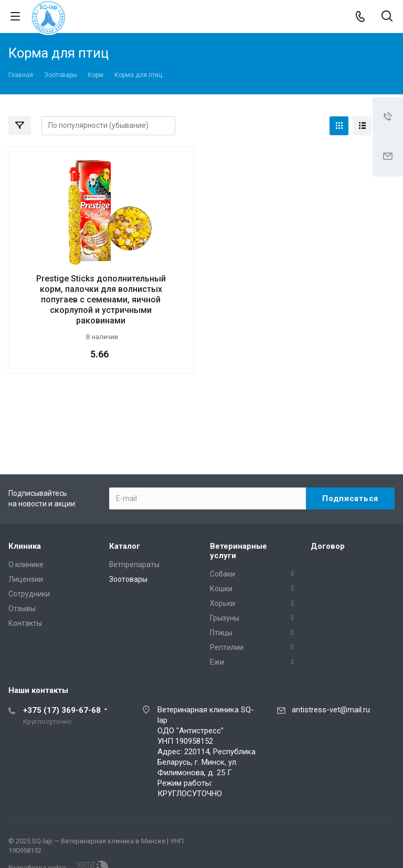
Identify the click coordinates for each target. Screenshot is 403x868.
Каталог (125, 546)
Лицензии (26, 579)
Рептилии (227, 647)
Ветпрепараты (134, 565)
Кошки (221, 589)
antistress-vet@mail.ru (331, 710)
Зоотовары (128, 579)
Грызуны (225, 618)
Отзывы (22, 609)
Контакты (25, 623)
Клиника (25, 546)
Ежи (217, 662)
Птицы (221, 633)
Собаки (222, 574)
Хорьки (222, 603)
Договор (328, 546)
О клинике (26, 565)
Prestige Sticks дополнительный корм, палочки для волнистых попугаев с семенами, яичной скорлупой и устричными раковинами (101, 300)
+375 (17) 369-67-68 (62, 710)
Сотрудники (29, 594)
